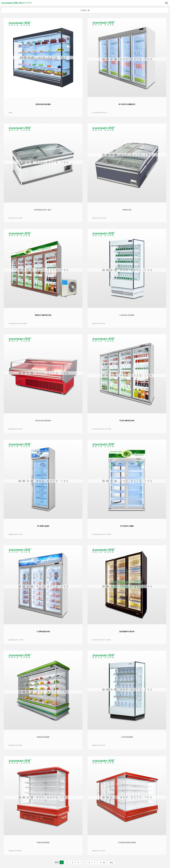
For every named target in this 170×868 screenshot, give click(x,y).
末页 (111, 863)
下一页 (102, 863)
